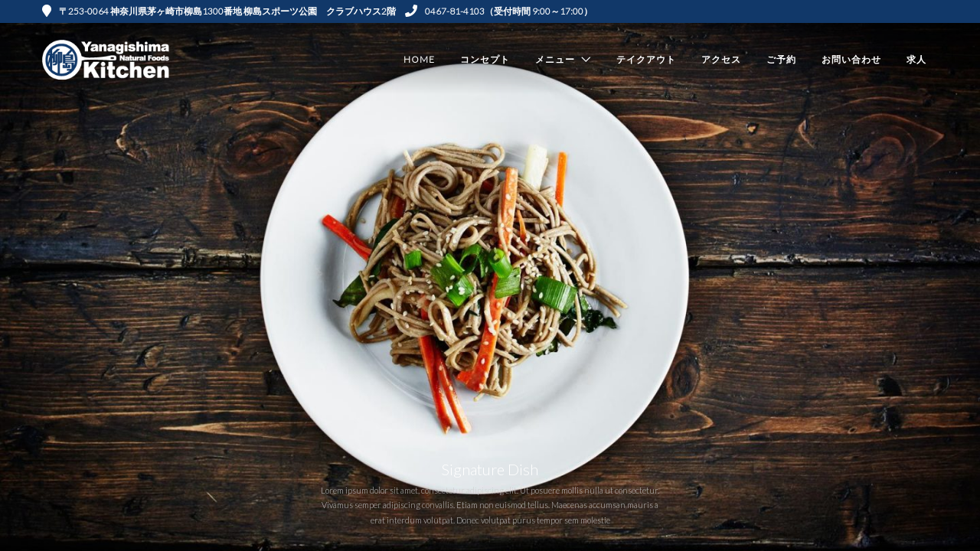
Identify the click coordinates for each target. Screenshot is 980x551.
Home (419, 59)
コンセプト (485, 59)
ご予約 (781, 59)
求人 (916, 59)
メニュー (555, 59)
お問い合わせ (851, 59)
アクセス (721, 59)
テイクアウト (646, 59)
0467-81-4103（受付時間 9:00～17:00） (499, 11)
